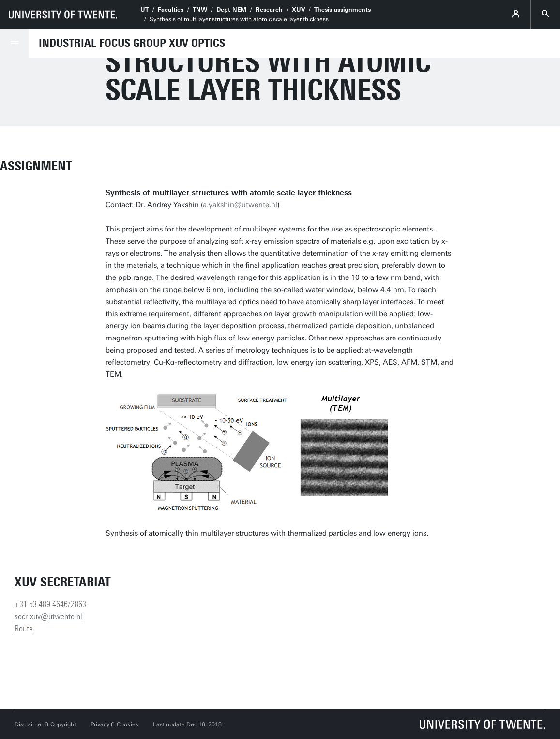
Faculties (171, 10)
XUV (298, 10)
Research (269, 10)
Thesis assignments (342, 10)
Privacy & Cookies (114, 724)
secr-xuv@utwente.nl (48, 616)
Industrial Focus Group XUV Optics (132, 43)
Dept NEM (231, 10)
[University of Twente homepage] (63, 15)
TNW (200, 10)
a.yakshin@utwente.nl (240, 205)
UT (144, 10)
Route (24, 629)
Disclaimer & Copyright (45, 724)
